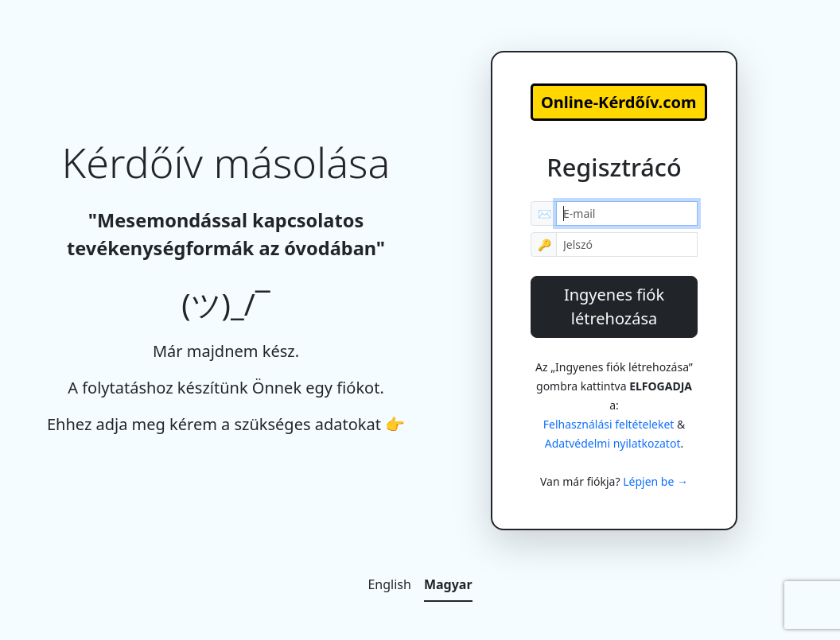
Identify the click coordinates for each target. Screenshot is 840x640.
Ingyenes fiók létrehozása (614, 306)
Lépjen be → (655, 481)
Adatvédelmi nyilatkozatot (613, 443)
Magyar (448, 584)
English (389, 584)
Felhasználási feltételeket (609, 424)
